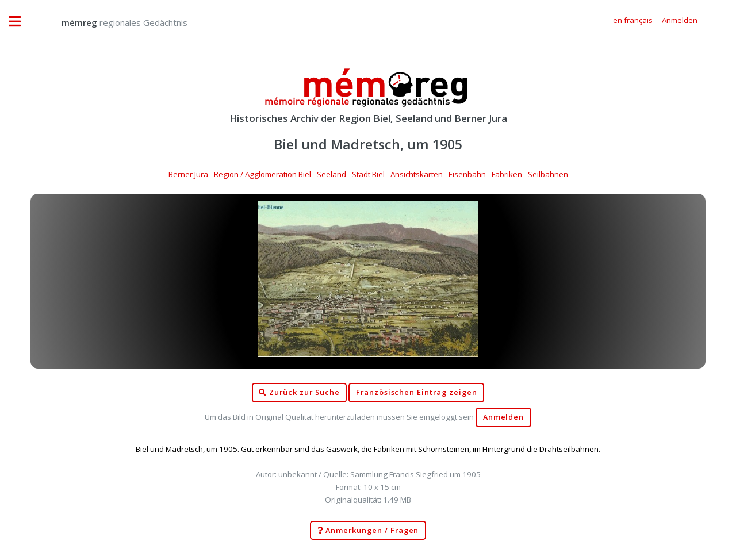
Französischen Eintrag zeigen (417, 392)
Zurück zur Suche (299, 393)
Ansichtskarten (417, 174)
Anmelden (504, 417)
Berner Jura (188, 174)
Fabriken (507, 174)
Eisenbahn (467, 174)
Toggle (21, 22)
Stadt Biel (368, 174)
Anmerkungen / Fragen (368, 531)
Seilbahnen (548, 174)
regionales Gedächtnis (113, 22)
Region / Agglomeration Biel (262, 174)
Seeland (331, 174)
